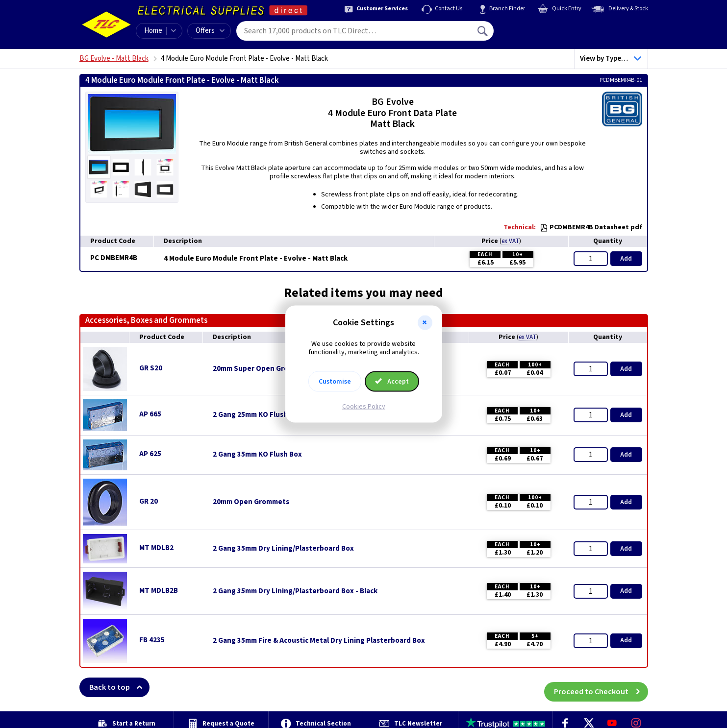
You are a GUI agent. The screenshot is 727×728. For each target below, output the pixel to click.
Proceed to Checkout (601, 687)
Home (153, 31)
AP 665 (150, 414)
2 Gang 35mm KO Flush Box (257, 455)
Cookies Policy (364, 406)
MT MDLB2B (159, 591)
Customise (335, 381)
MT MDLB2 (156, 548)
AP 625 (150, 454)
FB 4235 (152, 640)
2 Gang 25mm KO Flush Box (257, 415)
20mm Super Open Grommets (262, 369)
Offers (210, 31)
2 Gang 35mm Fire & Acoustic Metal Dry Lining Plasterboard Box (319, 641)
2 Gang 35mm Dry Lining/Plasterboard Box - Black (295, 591)
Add (626, 259)
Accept (392, 381)
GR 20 (149, 501)
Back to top (119, 687)
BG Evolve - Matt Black (114, 59)
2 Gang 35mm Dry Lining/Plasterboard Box (283, 549)
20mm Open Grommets (251, 502)
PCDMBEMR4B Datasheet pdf (591, 227)
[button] (425, 323)
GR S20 (151, 368)
